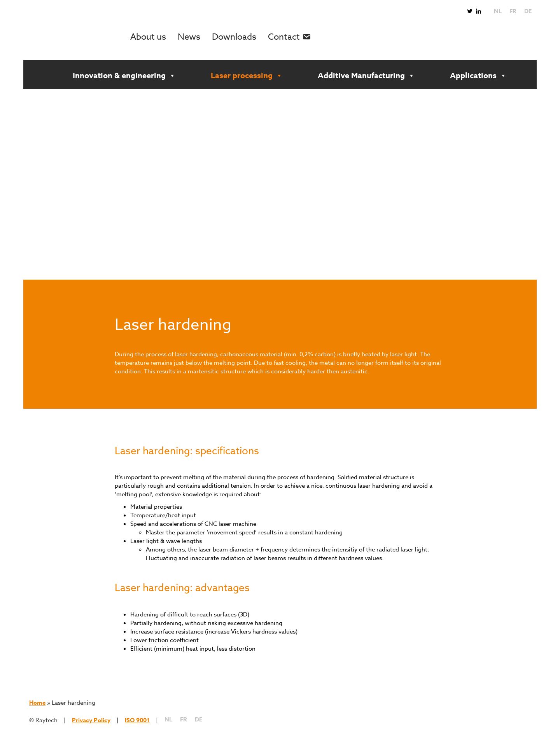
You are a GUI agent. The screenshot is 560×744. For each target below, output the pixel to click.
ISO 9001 (137, 720)
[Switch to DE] (528, 11)
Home (37, 703)
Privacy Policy (91, 720)
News (189, 37)
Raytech (80, 37)
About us (148, 37)
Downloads (234, 37)
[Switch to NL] (498, 11)
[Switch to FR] (513, 11)
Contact (284, 37)
